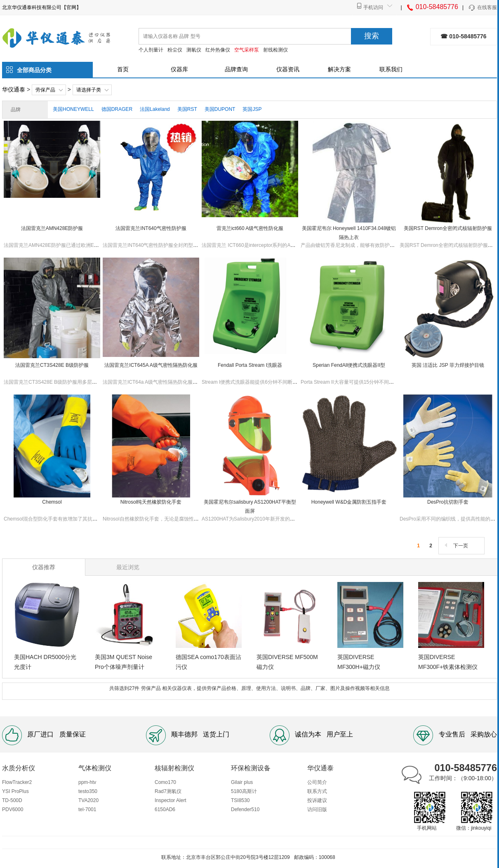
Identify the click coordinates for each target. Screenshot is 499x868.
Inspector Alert (171, 800)
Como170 (165, 782)
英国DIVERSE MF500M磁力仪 (287, 662)
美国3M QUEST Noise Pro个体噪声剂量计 (124, 662)
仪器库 (179, 69)
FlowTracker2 (17, 782)
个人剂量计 (151, 50)
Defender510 (245, 809)
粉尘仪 (175, 50)
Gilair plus (242, 782)
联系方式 (317, 791)
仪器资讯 (288, 69)
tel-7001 (87, 809)
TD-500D (12, 800)
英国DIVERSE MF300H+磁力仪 (359, 662)
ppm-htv (87, 782)
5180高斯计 (244, 791)
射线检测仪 (275, 50)
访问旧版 (317, 809)
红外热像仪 (218, 50)
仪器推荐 (44, 567)
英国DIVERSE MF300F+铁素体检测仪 (448, 662)
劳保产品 (45, 90)
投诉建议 (317, 800)
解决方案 (339, 69)
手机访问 (373, 7)
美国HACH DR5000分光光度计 (45, 662)
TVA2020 (88, 800)
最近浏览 (128, 567)
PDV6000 (13, 809)
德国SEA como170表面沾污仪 (208, 662)
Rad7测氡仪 (168, 791)
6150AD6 (165, 809)
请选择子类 (89, 90)
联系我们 (391, 69)
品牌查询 (236, 69)
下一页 (455, 546)
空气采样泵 (247, 50)
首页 (123, 69)
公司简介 (317, 782)
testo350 (88, 791)
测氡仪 (194, 50)
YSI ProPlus (15, 791)
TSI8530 (240, 800)
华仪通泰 (14, 89)
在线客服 (482, 8)
